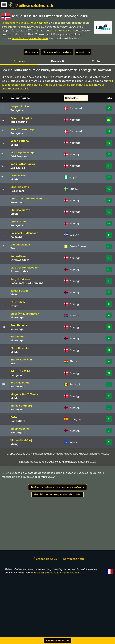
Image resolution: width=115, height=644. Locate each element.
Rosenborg (18, 191)
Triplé (96, 61)
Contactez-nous (74, 571)
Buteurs (19, 61)
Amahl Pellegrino (21, 118)
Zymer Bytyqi (19, 291)
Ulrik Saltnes (19, 221)
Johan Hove (18, 256)
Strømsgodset (20, 260)
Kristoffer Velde (21, 371)
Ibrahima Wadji (20, 383)
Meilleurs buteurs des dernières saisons (57, 487)
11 (109, 235)
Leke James (18, 175)
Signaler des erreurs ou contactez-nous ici (55, 585)
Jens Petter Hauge (23, 164)
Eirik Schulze (19, 302)
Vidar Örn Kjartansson (25, 314)
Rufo (14, 417)
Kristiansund (19, 122)
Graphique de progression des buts (58, 494)
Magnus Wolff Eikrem (24, 394)
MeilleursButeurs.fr (34, 5)
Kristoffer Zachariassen (26, 198)
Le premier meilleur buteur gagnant (25, 23)
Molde (15, 179)
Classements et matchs (57, 52)
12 (109, 189)
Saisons (32, 52)
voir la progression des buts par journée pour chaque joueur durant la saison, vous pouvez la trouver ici (57, 85)
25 (109, 120)
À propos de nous (45, 571)
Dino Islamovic (20, 187)
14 (109, 166)
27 (109, 108)
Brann (14, 248)
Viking (14, 145)
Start (14, 306)
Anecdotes (83, 52)
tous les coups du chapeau (30, 38)
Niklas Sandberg (21, 406)
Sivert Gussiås (20, 429)
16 (109, 143)
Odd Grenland (19, 156)
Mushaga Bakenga (23, 152)
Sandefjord (18, 421)
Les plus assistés (63, 30)
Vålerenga (17, 317)
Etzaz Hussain (20, 348)
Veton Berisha (20, 141)
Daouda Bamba (20, 244)
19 (109, 131)
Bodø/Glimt (18, 110)
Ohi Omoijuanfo (20, 210)
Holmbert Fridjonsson (24, 233)
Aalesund (17, 237)
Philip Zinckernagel (23, 129)
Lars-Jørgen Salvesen (25, 268)
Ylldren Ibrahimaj (21, 440)
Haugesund (18, 375)
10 (109, 246)
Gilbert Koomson (21, 359)
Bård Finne (17, 336)
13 (109, 177)
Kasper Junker (20, 106)
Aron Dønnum (19, 325)
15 (109, 154)
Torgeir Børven (20, 279)
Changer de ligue (57, 640)
